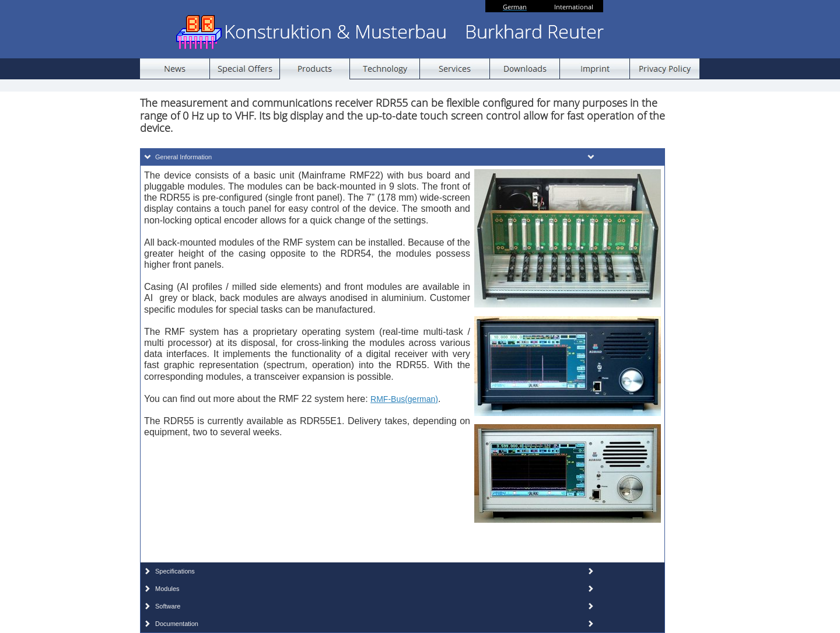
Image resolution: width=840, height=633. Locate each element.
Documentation (177, 624)
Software (168, 606)
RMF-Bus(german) (404, 399)
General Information (183, 157)
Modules (167, 589)
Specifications (175, 571)
